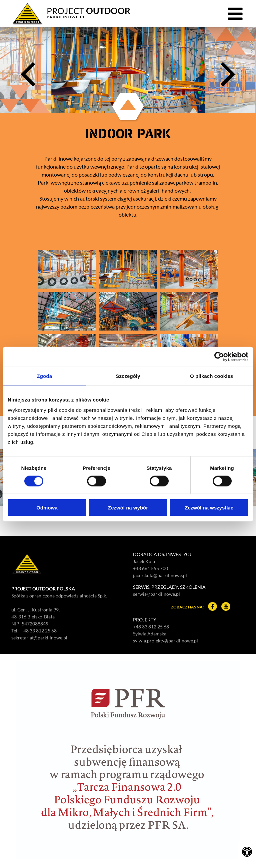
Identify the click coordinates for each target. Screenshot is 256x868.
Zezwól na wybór (128, 508)
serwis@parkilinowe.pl (156, 594)
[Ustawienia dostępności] (247, 851)
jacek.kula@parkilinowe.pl (160, 575)
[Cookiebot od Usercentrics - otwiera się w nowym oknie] (219, 357)
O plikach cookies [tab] (211, 376)
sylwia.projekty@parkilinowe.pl (165, 641)
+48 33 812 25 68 (39, 631)
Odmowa (47, 508)
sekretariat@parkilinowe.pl (39, 638)
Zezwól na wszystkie (209, 508)
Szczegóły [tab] (128, 376)
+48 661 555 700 (150, 568)
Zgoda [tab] (45, 376)
